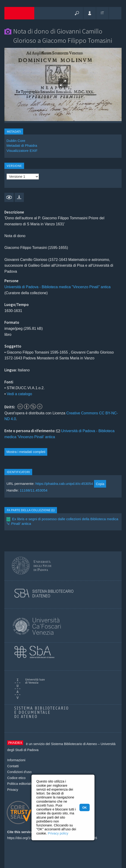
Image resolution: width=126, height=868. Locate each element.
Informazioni (16, 760)
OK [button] (84, 808)
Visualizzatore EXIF (22, 151)
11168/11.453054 (34, 490)
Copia (100, 484)
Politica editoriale (20, 784)
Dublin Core (16, 141)
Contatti (13, 766)
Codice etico (16, 778)
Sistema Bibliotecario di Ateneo (74, 744)
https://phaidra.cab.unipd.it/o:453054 (64, 484)
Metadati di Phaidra (22, 145)
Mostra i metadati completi (26, 452)
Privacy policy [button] (58, 833)
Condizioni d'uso (19, 772)
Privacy (13, 790)
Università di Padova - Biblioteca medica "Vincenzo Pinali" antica (57, 287)
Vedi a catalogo (19, 394)
